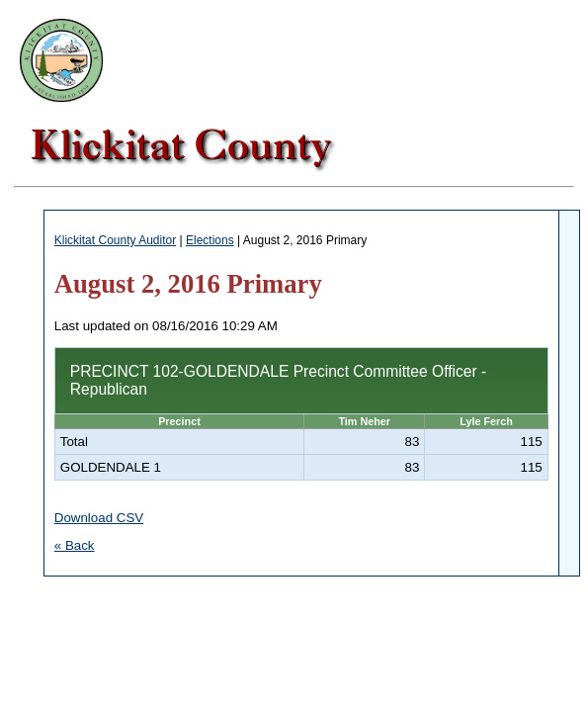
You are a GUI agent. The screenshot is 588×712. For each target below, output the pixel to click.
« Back (75, 545)
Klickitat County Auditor (115, 240)
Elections (210, 240)
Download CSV (99, 518)
